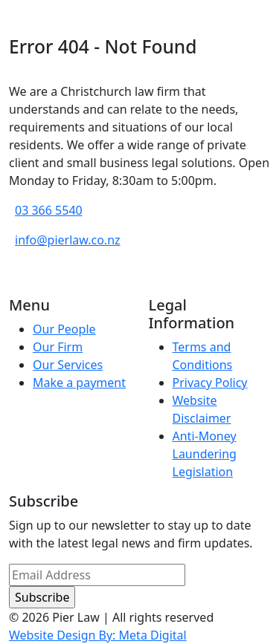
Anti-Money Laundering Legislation (205, 454)
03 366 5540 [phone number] (49, 210)
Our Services (68, 365)
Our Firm (58, 347)
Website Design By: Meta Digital (98, 635)
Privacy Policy (210, 383)
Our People (64, 329)
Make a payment (79, 383)
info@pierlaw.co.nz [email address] (68, 240)
